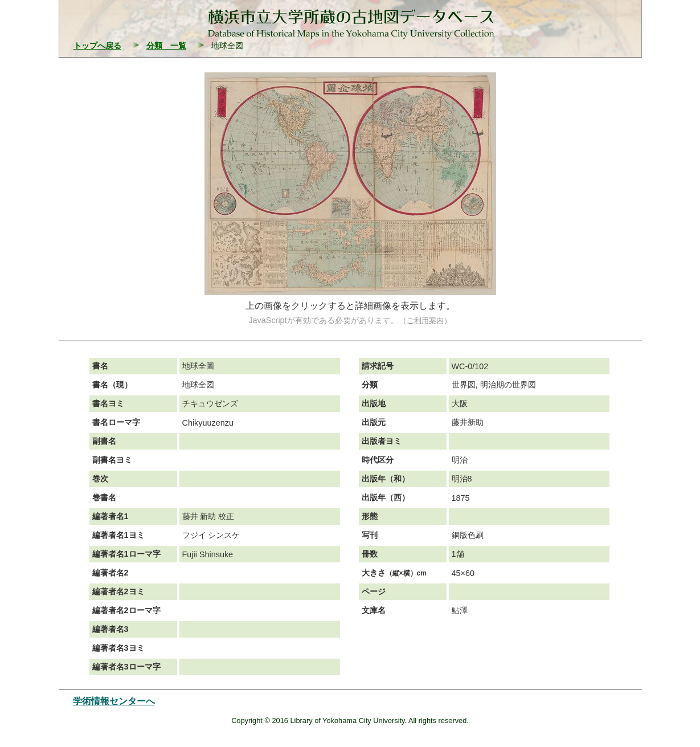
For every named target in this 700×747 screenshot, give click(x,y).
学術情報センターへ (114, 701)
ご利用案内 (425, 321)
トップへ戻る (97, 46)
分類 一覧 (166, 46)
